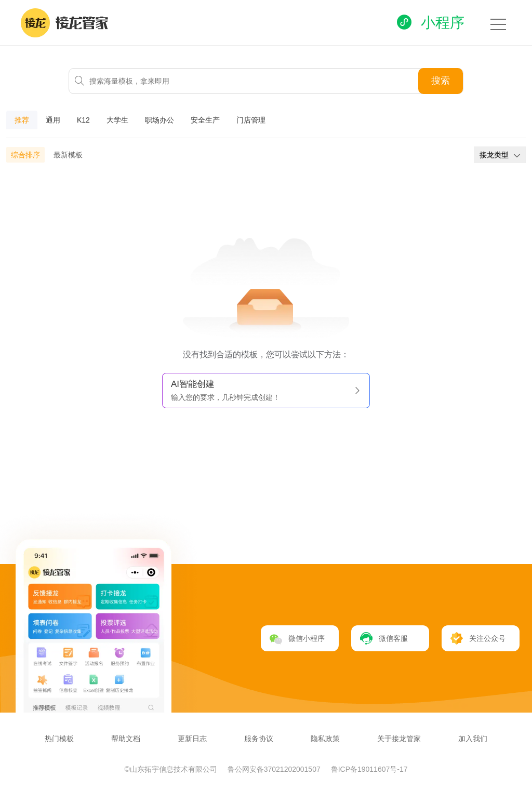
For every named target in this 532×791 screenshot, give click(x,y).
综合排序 (25, 155)
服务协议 (259, 739)
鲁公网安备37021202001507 (275, 769)
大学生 (117, 120)
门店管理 (251, 120)
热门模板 (59, 739)
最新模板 (68, 155)
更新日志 (192, 739)
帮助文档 (126, 739)
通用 (53, 120)
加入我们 (473, 739)
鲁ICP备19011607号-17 (369, 769)
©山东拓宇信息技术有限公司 (172, 769)
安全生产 (205, 120)
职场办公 (159, 120)
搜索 (441, 81)
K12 (83, 120)
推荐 (22, 120)
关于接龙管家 (399, 739)
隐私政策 (325, 739)
